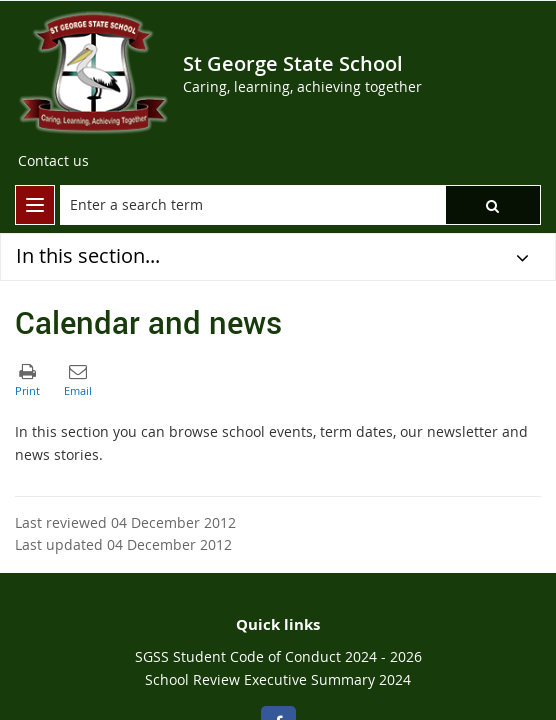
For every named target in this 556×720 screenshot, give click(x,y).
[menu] (35, 205)
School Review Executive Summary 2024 (278, 679)
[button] (493, 205)
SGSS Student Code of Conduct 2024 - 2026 (278, 656)
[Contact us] (53, 161)
